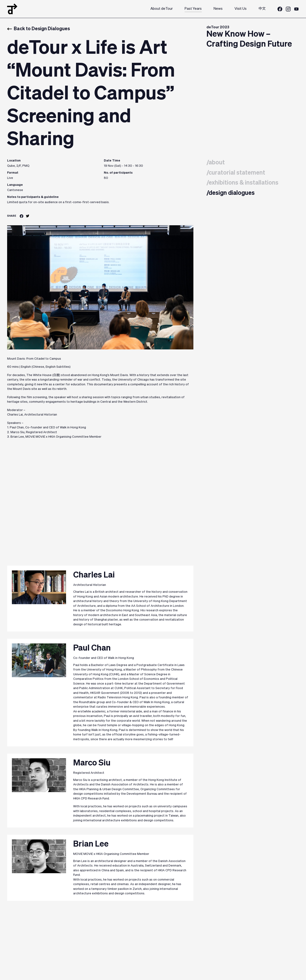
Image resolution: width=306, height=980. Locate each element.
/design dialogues (231, 193)
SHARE (12, 216)
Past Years (193, 9)
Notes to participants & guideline (33, 197)
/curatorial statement (236, 173)
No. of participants (118, 173)
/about (216, 163)
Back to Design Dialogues (38, 29)
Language (15, 185)
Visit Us (241, 9)
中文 (262, 9)
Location (14, 161)
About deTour (162, 9)
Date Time (112, 161)
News (218, 9)
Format (13, 173)
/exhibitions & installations (242, 183)
